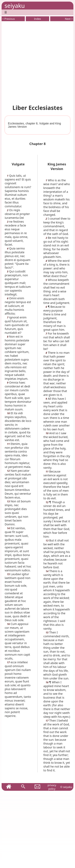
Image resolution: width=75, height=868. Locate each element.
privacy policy (52, 787)
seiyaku (14, 6)
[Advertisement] (37, 62)
